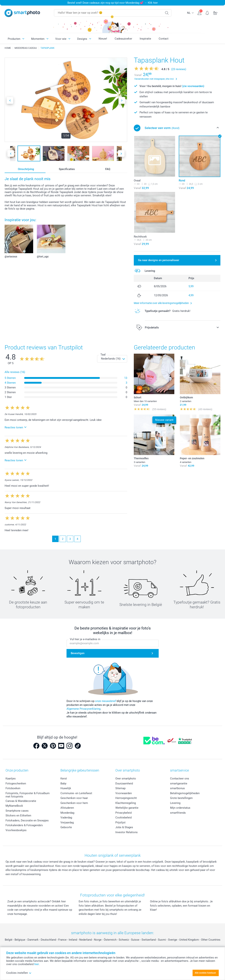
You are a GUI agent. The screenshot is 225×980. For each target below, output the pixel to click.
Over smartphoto (126, 779)
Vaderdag (66, 818)
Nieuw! (103, 39)
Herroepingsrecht (126, 798)
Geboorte (66, 827)
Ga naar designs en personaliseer (159, 260)
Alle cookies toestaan (205, 973)
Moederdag (67, 813)
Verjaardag (67, 822)
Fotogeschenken (16, 783)
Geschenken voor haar (74, 798)
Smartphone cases (17, 811)
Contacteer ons (180, 779)
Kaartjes (11, 779)
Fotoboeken (13, 788)
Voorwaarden (124, 793)
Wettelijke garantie (127, 808)
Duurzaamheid (124, 783)
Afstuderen (67, 808)
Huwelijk (66, 788)
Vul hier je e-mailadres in (85, 639)
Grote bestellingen (181, 798)
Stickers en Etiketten (18, 816)
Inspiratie (145, 39)
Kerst (64, 779)
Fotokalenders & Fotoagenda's (24, 825)
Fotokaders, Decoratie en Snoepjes (27, 820)
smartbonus (177, 788)
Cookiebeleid (123, 818)
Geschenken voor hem (74, 803)
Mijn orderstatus (180, 808)
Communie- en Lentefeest (76, 793)
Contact (164, 39)
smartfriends (178, 813)
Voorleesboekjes (16, 830)
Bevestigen (78, 653)
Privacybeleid (123, 813)
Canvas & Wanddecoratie (21, 801)
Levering (175, 803)
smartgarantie (179, 783)
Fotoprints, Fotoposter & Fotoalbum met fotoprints (28, 795)
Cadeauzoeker (123, 39)
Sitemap (120, 788)
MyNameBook (14, 806)
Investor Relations (127, 832)
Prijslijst (120, 822)
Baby (63, 783)
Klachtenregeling (126, 803)
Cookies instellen (19, 973)
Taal (103, 355)
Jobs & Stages (124, 827)
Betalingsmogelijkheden (185, 793)
